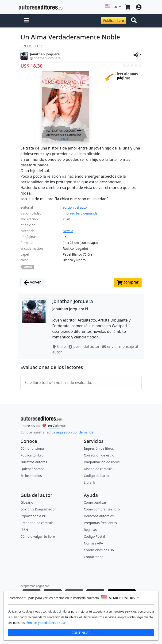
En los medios (31, 476)
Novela (68, 231)
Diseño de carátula (98, 469)
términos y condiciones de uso (45, 623)
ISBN (24, 530)
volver (32, 282)
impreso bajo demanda (80, 213)
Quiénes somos (32, 469)
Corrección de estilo (99, 455)
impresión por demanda (75, 432)
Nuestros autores (34, 462)
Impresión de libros (99, 448)
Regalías (90, 530)
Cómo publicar (95, 502)
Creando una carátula (37, 523)
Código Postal (94, 536)
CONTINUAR (81, 633)
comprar (128, 282)
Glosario (27, 502)
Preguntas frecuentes (100, 523)
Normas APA (93, 543)
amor (28, 267)
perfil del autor (85, 346)
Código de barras (97, 476)
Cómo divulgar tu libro (38, 536)
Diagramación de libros (102, 462)
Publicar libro (113, 21)
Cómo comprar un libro (102, 509)
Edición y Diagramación (39, 509)
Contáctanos (93, 557)
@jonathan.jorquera (45, 58)
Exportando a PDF (34, 516)
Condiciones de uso (99, 550)
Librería (90, 482)
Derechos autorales (99, 516)
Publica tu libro (32, 455)
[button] (26, 21)
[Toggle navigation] (135, 21)
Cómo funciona (32, 448)
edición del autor (76, 207)
